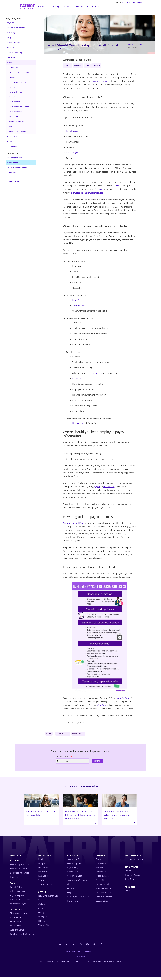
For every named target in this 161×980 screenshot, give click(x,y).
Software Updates (104, 899)
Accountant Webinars (77, 883)
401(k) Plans (16, 928)
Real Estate (43, 879)
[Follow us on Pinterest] (104, 947)
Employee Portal (18, 924)
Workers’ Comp (17, 933)
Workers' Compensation (18, 131)
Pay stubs (77, 379)
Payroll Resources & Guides (19, 107)
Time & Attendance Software (17, 168)
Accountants (93, 7)
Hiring (9, 38)
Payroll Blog (73, 870)
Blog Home (11, 23)
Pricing (56, 7)
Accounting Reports (19, 871)
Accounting (11, 33)
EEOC (102, 190)
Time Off (12, 126)
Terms (118, 965)
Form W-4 (77, 301)
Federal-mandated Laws (18, 82)
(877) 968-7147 (128, 3)
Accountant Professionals (16, 28)
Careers (99, 874)
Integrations (73, 904)
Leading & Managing (14, 53)
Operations (11, 58)
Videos (70, 887)
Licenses (97, 965)
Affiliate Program (104, 895)
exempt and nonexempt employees (87, 194)
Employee (12, 77)
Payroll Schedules (15, 112)
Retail (41, 862)
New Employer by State (49, 899)
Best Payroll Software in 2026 (80, 899)
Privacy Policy (46, 965)
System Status (102, 904)
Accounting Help (75, 866)
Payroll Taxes (14, 116)
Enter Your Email (64, 757)
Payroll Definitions (16, 92)
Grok (91, 66)
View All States (45, 928)
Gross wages (72, 153)
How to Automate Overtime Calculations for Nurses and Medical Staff (119, 809)
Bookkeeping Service (20, 875)
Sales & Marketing (13, 136)
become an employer (101, 82)
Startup (10, 141)
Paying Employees (15, 97)
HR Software (11, 173)
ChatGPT (68, 66)
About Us (100, 862)
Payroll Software (13, 163)
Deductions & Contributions (19, 72)
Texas (41, 903)
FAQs (69, 895)
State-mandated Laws (17, 121)
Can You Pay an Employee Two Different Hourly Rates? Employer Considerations (80, 809)
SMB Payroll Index (104, 891)
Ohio (41, 911)
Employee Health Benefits (22, 937)
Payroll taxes (72, 132)
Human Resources (13, 43)
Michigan (43, 919)
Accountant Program (134, 862)
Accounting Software (14, 158)
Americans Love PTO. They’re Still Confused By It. (42, 807)
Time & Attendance (14, 146)
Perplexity (81, 66)
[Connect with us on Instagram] (81, 947)
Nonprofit (43, 866)
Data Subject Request (65, 965)
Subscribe (97, 762)
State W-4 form (79, 306)
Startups (42, 883)
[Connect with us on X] (73, 947)
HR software (109, 487)
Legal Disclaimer (84, 965)
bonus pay (97, 374)
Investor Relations (104, 887)
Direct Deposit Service (20, 902)
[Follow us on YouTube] (88, 947)
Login (140, 3)
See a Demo (14, 181)
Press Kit (100, 883)
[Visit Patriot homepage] (27, 6)
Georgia (42, 915)
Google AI (101, 66)
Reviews (79, 7)
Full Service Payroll (19, 894)
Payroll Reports (14, 102)
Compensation (14, 68)
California (43, 907)
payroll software (124, 699)
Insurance (10, 48)
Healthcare (43, 870)
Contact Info (101, 866)
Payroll (9, 63)
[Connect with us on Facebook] (65, 947)
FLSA (118, 186)
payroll (97, 487)
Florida (42, 924)
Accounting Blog (75, 862)
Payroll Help (73, 874)
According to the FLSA (73, 524)
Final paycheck (79, 424)
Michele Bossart (135, 44)
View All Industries (47, 887)
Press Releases (103, 879)
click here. (103, 724)
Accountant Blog (75, 879)
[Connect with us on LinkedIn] (57, 947)
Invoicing (14, 880)
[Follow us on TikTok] (96, 947)
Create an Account (133, 878)
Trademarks (108, 965)
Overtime (12, 87)
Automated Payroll (19, 906)
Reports (71, 891)
